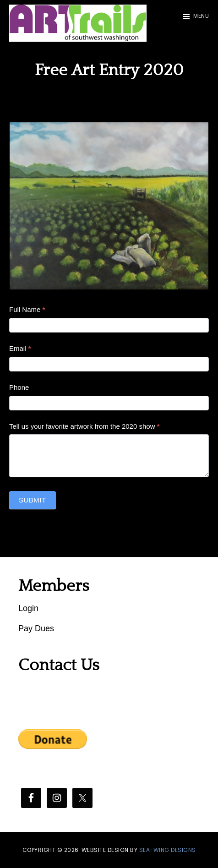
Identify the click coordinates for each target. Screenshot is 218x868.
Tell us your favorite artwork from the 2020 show (84, 426)
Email (20, 348)
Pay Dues (36, 628)
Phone (19, 387)
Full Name (27, 309)
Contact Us (59, 665)
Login (28, 608)
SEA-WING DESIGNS (168, 850)
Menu (201, 16)
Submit (33, 500)
